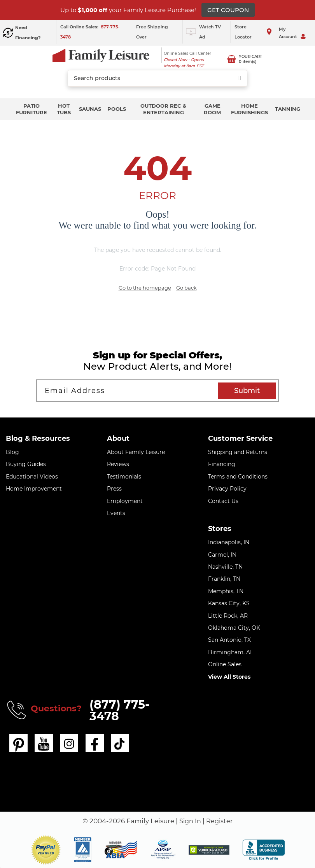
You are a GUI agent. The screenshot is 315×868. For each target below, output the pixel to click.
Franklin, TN (224, 579)
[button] (46, 850)
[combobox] (157, 79)
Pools (117, 109)
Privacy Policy (227, 489)
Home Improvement (34, 489)
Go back (186, 288)
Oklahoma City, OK (234, 628)
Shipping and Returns (238, 452)
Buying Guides (26, 464)
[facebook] (96, 743)
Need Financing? (28, 33)
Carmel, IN (222, 555)
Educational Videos (32, 477)
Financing (222, 464)
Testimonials (124, 477)
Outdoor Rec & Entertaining (163, 109)
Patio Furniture (31, 109)
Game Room (212, 109)
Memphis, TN (226, 591)
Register (220, 821)
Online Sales (225, 664)
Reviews (118, 464)
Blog (12, 452)
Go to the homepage (145, 288)
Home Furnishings (249, 109)
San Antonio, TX (229, 640)
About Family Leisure (136, 452)
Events (116, 513)
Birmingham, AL (231, 652)
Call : (80, 27)
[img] (209, 850)
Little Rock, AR (228, 616)
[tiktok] (121, 743)
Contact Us (223, 501)
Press (114, 489)
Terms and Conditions (238, 477)
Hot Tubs (64, 109)
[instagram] (70, 743)
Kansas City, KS (229, 603)
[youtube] (44, 743)
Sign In (190, 821)
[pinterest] (19, 743)
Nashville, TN (225, 567)
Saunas (90, 109)
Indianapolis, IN (229, 542)
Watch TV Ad (210, 32)
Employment (125, 501)
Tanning (288, 109)
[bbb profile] (263, 849)
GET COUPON (228, 10)
